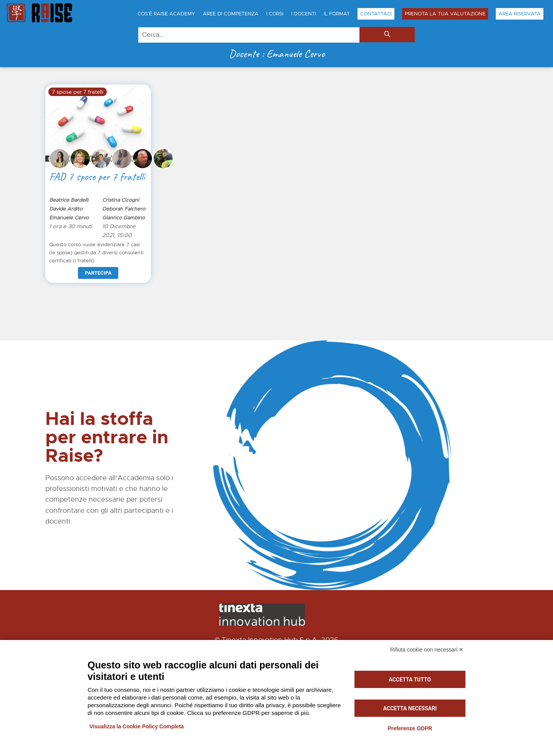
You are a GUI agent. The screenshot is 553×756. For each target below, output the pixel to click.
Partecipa (98, 273)
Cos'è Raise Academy (166, 14)
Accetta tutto (410, 680)
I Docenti (304, 14)
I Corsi (275, 14)
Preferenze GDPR (410, 728)
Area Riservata (520, 14)
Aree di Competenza (231, 14)
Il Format (337, 14)
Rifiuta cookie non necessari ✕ (427, 650)
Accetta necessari (410, 708)
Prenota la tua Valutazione (445, 14)
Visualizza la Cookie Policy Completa (137, 726)
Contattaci (376, 14)
